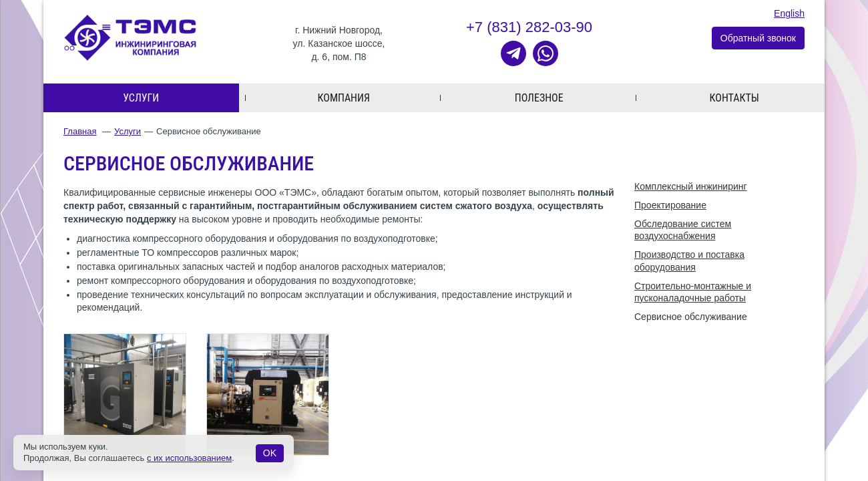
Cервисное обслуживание (691, 317)
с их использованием (189, 458)
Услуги (141, 98)
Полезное (539, 98)
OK (270, 453)
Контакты (734, 98)
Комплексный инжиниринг (691, 186)
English (789, 13)
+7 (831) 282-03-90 (529, 27)
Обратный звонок (758, 38)
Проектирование (670, 205)
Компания (344, 98)
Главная (80, 131)
